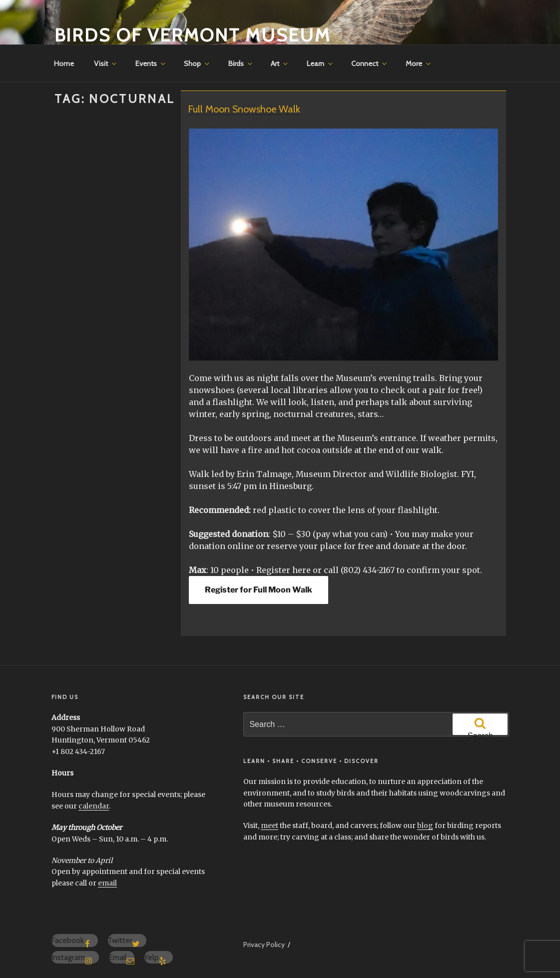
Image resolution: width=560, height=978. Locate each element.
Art (280, 63)
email (107, 883)
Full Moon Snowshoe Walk (244, 109)
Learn (320, 63)
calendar (94, 806)
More (419, 63)
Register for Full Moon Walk (259, 590)
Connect (370, 63)
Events (151, 63)
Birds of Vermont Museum (193, 35)
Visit (106, 63)
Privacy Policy (264, 944)
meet (270, 825)
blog (425, 825)
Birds (241, 63)
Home (64, 63)
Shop (197, 63)
